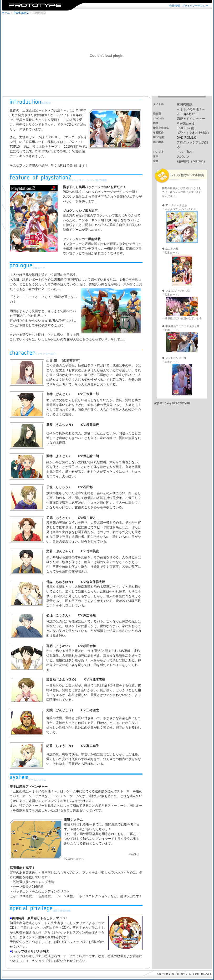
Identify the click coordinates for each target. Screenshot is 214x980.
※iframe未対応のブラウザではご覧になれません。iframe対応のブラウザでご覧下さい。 (107, 5)
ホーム (6, 13)
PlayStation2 (21, 13)
